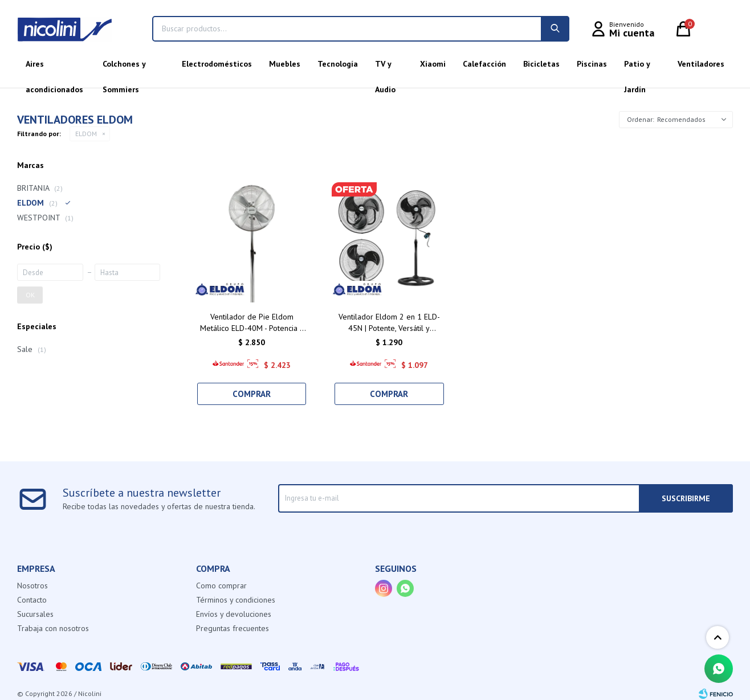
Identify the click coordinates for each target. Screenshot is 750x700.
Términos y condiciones (236, 600)
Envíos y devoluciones (234, 614)
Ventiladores (701, 64)
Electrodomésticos (217, 64)
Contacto (32, 600)
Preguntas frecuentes (233, 628)
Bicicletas (541, 64)
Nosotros (32, 586)
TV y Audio (385, 68)
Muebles (285, 64)
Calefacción (484, 64)
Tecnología (338, 64)
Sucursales (35, 614)
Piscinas (592, 64)
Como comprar (221, 586)
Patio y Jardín (637, 68)
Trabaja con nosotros (53, 628)
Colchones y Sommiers (124, 68)
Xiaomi (433, 64)
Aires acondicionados (54, 68)
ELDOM (86, 134)
